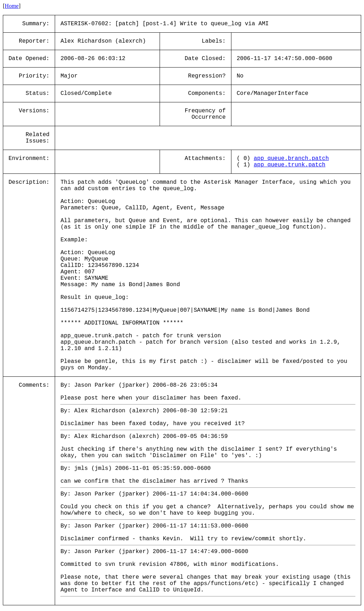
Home (12, 6)
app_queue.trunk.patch (290, 165)
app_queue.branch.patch (291, 159)
